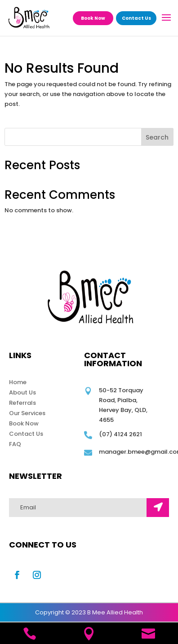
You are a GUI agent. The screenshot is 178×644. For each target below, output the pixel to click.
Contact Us (136, 18)
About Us (22, 392)
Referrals (22, 403)
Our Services (27, 413)
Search (157, 137)
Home (18, 382)
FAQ (15, 444)
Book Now (93, 18)
